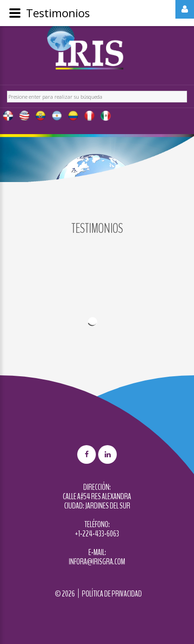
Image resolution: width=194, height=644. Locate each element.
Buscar (7, 90)
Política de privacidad (112, 594)
